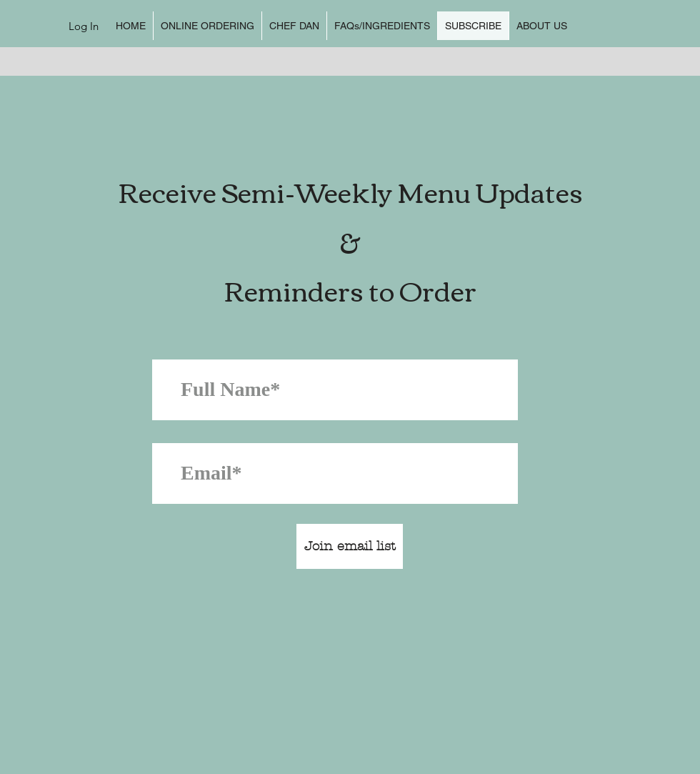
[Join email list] (350, 546)
